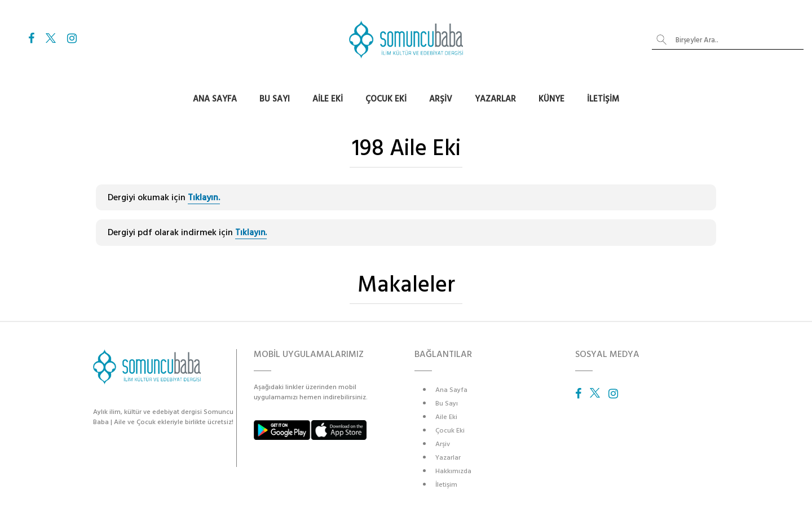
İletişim (603, 99)
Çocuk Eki (386, 99)
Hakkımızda (453, 471)
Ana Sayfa (215, 99)
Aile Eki (328, 99)
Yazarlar (495, 99)
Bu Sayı (275, 99)
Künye (551, 99)
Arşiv (441, 99)
